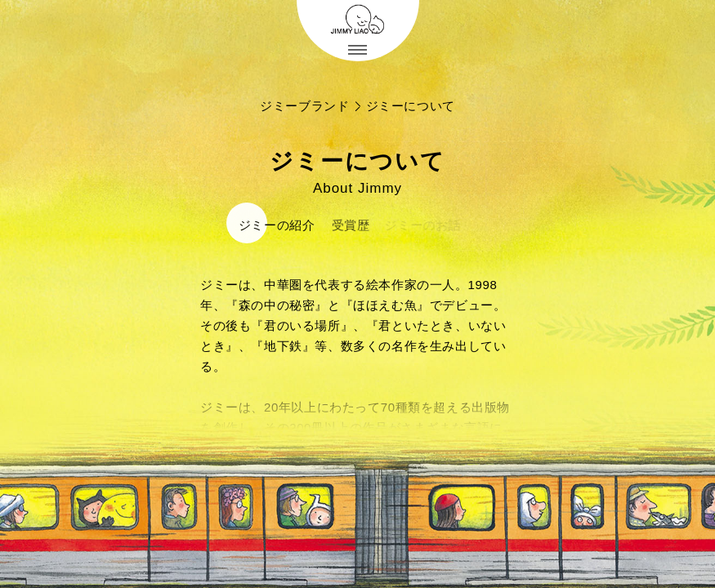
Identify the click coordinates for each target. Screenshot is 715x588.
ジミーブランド (304, 106)
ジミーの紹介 (275, 225)
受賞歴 (347, 225)
